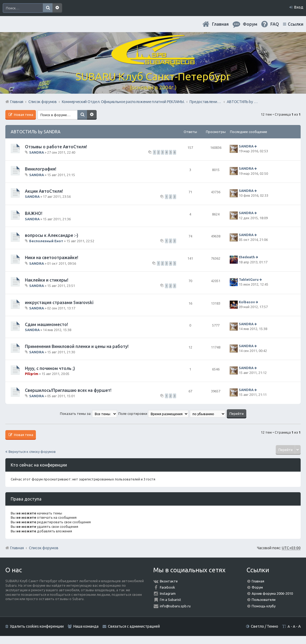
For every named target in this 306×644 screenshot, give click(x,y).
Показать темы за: (88, 414)
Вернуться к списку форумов (32, 452)
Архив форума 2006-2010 (272, 593)
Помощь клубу (264, 606)
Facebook (167, 587)
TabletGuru (249, 279)
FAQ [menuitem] (275, 24)
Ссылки (296, 24)
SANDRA (37, 152)
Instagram (168, 593)
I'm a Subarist (170, 600)
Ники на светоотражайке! (52, 257)
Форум (257, 587)
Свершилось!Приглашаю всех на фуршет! (68, 390)
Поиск (48, 8)
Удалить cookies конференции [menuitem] (37, 626)
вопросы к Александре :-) (52, 235)
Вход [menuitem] (299, 7)
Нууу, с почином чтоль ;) (50, 368)
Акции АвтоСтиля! (44, 191)
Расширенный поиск (57, 8)
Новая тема (23, 115)
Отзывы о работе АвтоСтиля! (56, 147)
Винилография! (41, 169)
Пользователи (264, 600)
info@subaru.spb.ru (175, 606)
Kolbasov (247, 302)
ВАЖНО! (34, 213)
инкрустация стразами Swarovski (59, 302)
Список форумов (44, 548)
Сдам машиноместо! (46, 324)
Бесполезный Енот (46, 241)
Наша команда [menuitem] (86, 626)
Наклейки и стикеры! (47, 280)
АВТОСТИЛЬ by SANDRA (36, 132)
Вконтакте (169, 581)
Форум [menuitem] (250, 24)
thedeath (247, 257)
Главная (220, 24)
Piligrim (32, 374)
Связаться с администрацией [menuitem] (134, 626)
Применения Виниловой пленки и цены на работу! (77, 346)
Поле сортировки (153, 414)
